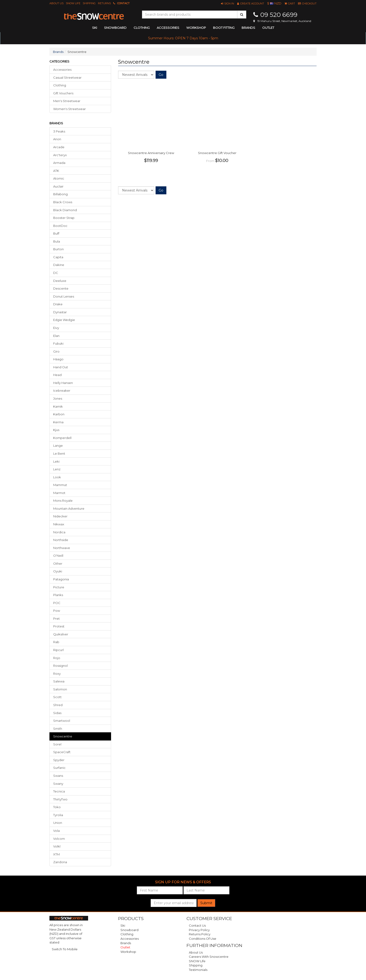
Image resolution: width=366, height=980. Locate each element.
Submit (206, 903)
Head (57, 375)
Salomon (60, 689)
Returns (104, 3)
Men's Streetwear (67, 101)
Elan (56, 336)
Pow (57, 611)
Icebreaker (62, 391)
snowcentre (63, 736)
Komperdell (62, 438)
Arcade (59, 147)
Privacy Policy (199, 930)
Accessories (62, 70)
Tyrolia (58, 815)
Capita (58, 257)
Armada (59, 163)
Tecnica (59, 791)
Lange (58, 446)
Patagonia (61, 579)
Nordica (59, 532)
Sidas (57, 713)
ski (95, 28)
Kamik (58, 406)
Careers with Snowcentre (209, 957)
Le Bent (59, 453)
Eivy (56, 328)
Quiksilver (61, 634)
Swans (58, 776)
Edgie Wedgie (64, 320)
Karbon (59, 414)
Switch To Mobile (65, 949)
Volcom (59, 839)
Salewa (59, 681)
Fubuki (58, 343)
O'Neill (58, 556)
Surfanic (59, 768)
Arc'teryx (60, 155)
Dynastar (60, 312)
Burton (58, 249)
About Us (56, 3)
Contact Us (197, 925)
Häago (58, 359)
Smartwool (62, 721)
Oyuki (58, 571)
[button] (228, 4)
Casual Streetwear (67, 77)
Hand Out (61, 367)
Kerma (58, 422)
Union (58, 823)
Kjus (56, 430)
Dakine (59, 265)
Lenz (57, 469)
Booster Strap (64, 218)
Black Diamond (65, 210)
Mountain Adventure (69, 508)
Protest (59, 626)
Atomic (59, 178)
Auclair (58, 186)
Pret (56, 619)
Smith (58, 729)
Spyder (59, 760)
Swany (58, 784)
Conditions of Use (203, 939)
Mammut (60, 485)
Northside (61, 540)
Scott (57, 697)
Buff (56, 233)
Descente (61, 288)
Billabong (60, 194)
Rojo (57, 658)
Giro (56, 351)
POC (57, 603)
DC (56, 273)
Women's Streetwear (69, 109)
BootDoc (60, 226)
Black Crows (63, 202)
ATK (56, 171)
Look (57, 477)
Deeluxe (60, 281)
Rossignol (60, 666)
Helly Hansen (63, 383)
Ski (123, 925)
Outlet (268, 28)
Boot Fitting (224, 28)
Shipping (89, 3)
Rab (56, 642)
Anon (57, 139)
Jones (58, 398)
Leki (56, 461)
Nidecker (60, 516)
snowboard (115, 28)
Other (58, 564)
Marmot (59, 493)
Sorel (57, 744)
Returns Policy (200, 934)
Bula (57, 241)
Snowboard (129, 930)
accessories (168, 28)
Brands (248, 28)
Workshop (196, 28)
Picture (59, 587)
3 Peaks (59, 131)
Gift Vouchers (63, 93)
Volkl (57, 846)
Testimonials (198, 970)
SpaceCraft (62, 752)
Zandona (60, 862)
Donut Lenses (64, 296)
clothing (142, 28)
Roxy (57, 674)
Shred (58, 705)
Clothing (60, 85)
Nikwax (59, 524)
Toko (57, 807)
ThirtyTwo (60, 799)
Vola (56, 831)
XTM (56, 854)
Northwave (62, 548)
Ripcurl (58, 650)
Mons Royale (63, 501)
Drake (58, 304)
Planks (58, 595)
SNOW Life (73, 3)
